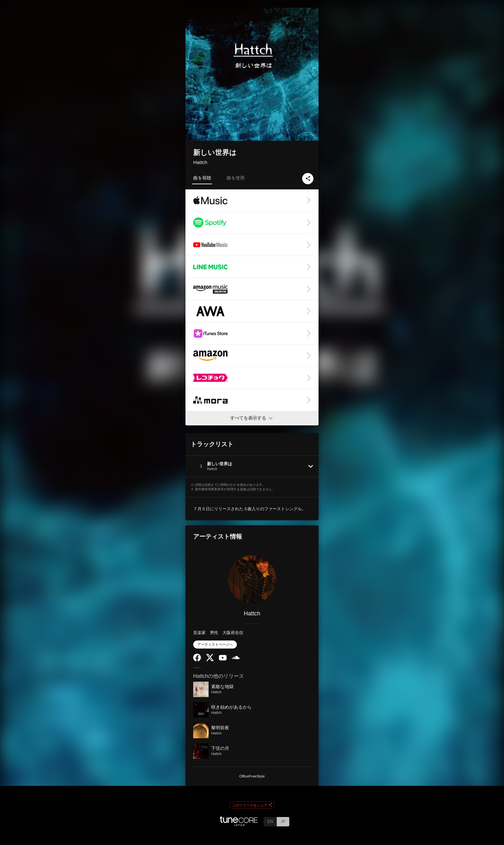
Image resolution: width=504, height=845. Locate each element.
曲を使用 (236, 178)
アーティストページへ (215, 644)
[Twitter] (210, 660)
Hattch (200, 162)
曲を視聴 (202, 178)
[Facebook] (197, 660)
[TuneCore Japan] (239, 824)
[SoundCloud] (236, 658)
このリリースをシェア (252, 805)
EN (270, 821)
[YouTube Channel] (223, 659)
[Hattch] (252, 579)
